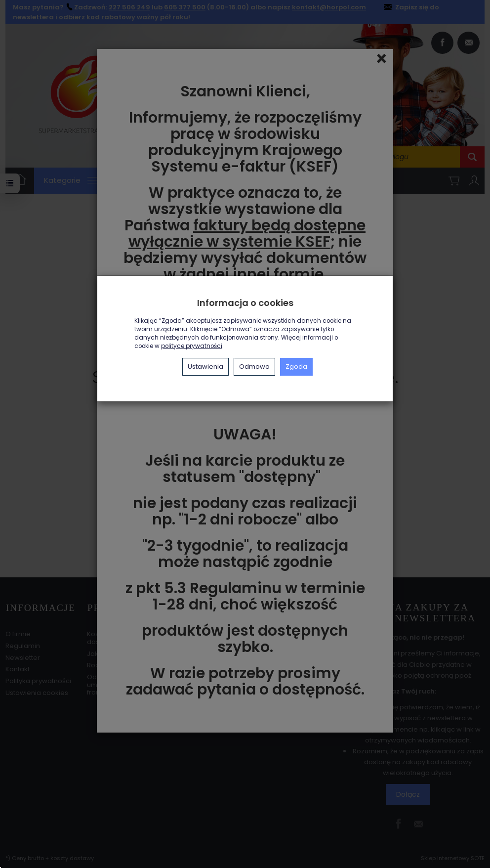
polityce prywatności (192, 346)
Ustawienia (205, 367)
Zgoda (296, 367)
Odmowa (254, 367)
